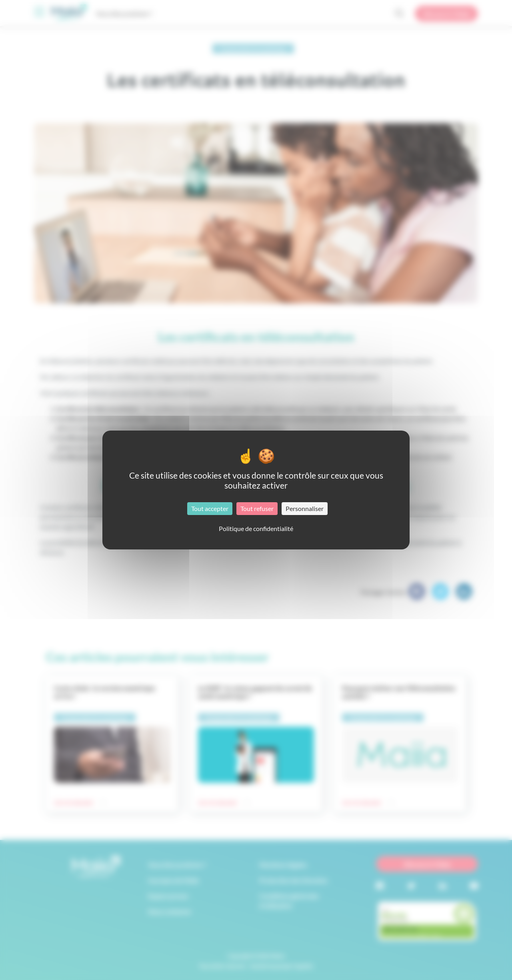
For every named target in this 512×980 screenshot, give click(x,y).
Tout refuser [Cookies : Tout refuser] (257, 508)
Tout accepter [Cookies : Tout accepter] (210, 508)
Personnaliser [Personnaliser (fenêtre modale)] (305, 508)
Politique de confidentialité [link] (256, 528)
